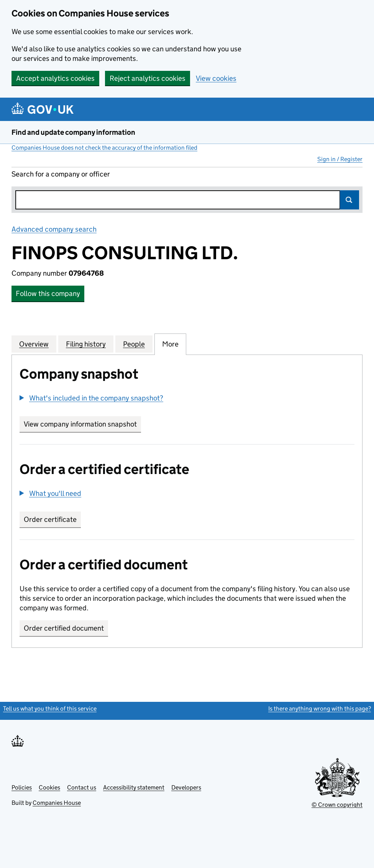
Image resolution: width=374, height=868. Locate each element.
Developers (186, 787)
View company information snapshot (82, 424)
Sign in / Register (340, 159)
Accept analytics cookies (55, 78)
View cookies (216, 78)
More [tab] (170, 344)
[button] (91, 398)
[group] (187, 399)
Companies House (57, 803)
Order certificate (50, 519)
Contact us (82, 787)
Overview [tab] (34, 344)
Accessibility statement (134, 787)
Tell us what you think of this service (50, 709)
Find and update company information (73, 132)
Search (349, 200)
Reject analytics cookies (148, 78)
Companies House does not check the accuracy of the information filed (104, 148)
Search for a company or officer (61, 174)
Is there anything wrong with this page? (320, 709)
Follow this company (48, 293)
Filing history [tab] (86, 344)
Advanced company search (54, 229)
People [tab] (134, 344)
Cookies (49, 787)
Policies (22, 787)
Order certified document (64, 628)
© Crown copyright (337, 805)
